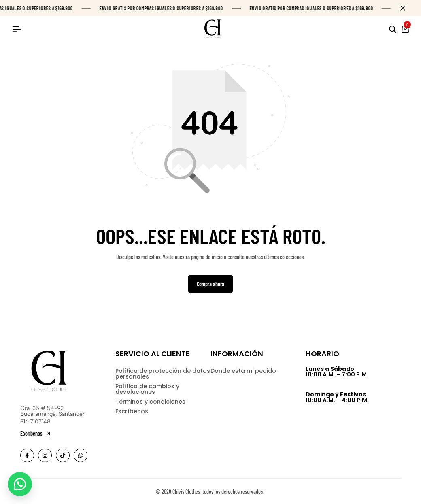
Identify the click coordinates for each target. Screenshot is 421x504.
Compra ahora (210, 284)
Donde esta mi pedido (243, 371)
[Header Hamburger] (17, 29)
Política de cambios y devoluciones (147, 389)
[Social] (27, 455)
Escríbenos (132, 412)
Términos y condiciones (150, 402)
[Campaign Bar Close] (406, 8)
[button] (20, 484)
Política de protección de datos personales (163, 374)
